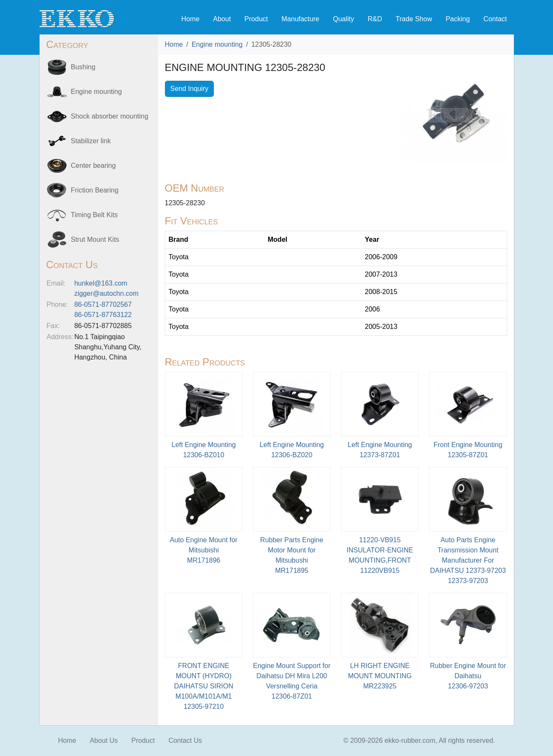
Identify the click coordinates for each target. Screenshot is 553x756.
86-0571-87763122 (103, 315)
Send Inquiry (190, 89)
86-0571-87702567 (103, 304)
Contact (495, 19)
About (222, 19)
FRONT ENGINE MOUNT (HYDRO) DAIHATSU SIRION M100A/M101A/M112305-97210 (203, 686)
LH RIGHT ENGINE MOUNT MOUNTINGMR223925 (380, 676)
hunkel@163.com (101, 283)
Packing (458, 19)
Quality (343, 19)
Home (191, 19)
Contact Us (185, 740)
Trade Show (414, 19)
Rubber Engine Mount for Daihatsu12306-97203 (468, 676)
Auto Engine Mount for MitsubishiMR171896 (204, 550)
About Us (104, 740)
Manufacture (300, 19)
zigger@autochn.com (106, 293)
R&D (375, 19)
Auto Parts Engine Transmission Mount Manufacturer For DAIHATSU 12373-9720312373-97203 (468, 560)
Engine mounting (217, 44)
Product (256, 19)
